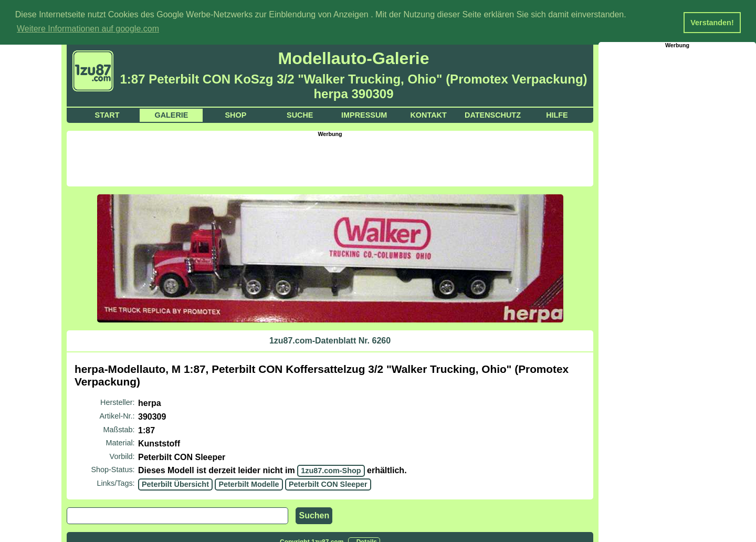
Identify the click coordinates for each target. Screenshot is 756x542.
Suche (300, 114)
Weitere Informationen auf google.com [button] (88, 29)
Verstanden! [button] (712, 23)
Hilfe (557, 114)
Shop (235, 114)
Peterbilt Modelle (249, 484)
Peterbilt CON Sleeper (328, 484)
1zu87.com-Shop (331, 470)
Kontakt (428, 114)
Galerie (171, 114)
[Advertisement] (330, 160)
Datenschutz (493, 114)
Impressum (364, 114)
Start (107, 114)
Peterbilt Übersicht (175, 484)
